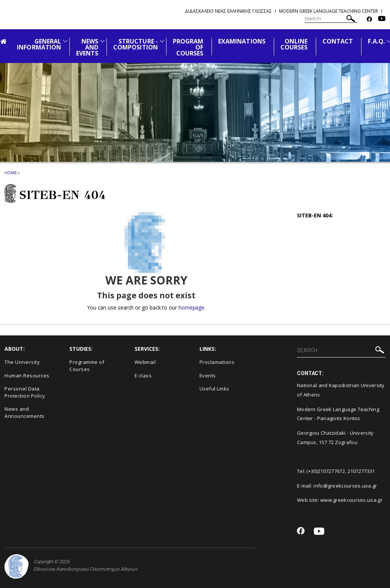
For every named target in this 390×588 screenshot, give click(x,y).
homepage (191, 307)
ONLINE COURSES (294, 44)
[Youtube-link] (382, 19)
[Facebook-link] (369, 19)
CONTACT (338, 41)
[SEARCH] (331, 19)
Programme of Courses (87, 366)
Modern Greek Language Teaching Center (328, 11)
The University (22, 362)
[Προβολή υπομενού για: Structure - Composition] (162, 41)
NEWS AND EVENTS (87, 47)
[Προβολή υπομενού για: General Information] (65, 41)
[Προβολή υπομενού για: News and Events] (102, 41)
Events (208, 376)
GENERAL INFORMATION (39, 44)
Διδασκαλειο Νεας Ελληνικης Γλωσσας (228, 11)
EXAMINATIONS (242, 41)
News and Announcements (25, 412)
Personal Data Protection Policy (25, 392)
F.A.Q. (376, 41)
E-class (143, 376)
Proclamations (217, 362)
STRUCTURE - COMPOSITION (136, 44)
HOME (11, 173)
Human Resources (27, 376)
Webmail (145, 362)
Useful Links (214, 389)
